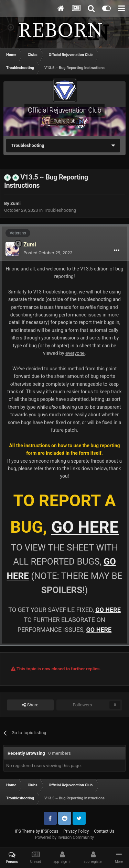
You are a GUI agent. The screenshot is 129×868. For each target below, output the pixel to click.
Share (30, 705)
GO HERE (85, 527)
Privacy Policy (76, 831)
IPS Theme (25, 831)
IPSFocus (50, 831)
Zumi (15, 203)
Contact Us (104, 831)
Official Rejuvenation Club (64, 110)
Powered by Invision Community (64, 837)
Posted (48, 253)
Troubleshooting (60, 210)
